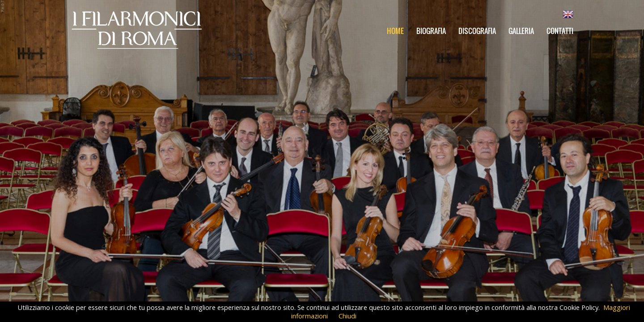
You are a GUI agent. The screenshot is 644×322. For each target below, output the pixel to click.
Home (395, 31)
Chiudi (347, 316)
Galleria (521, 31)
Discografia (477, 31)
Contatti (560, 31)
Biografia (431, 31)
